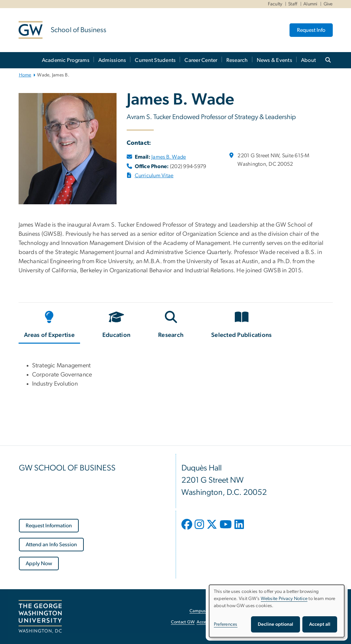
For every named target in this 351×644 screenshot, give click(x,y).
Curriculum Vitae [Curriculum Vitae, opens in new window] (154, 176)
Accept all (320, 624)
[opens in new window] (187, 529)
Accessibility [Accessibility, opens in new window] (208, 622)
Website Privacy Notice (284, 599)
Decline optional (275, 624)
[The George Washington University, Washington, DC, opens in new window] (40, 617)
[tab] (50, 326)
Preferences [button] (226, 624)
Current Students (155, 60)
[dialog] (277, 611)
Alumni (310, 4)
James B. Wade (169, 157)
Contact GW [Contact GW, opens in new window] (183, 622)
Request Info (311, 30)
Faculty (275, 4)
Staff (293, 4)
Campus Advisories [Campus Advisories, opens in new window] (208, 611)
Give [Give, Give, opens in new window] (328, 4)
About (308, 60)
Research (237, 60)
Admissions (112, 60)
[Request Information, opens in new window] (49, 526)
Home (25, 75)
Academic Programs (66, 60)
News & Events (274, 60)
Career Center (201, 60)
